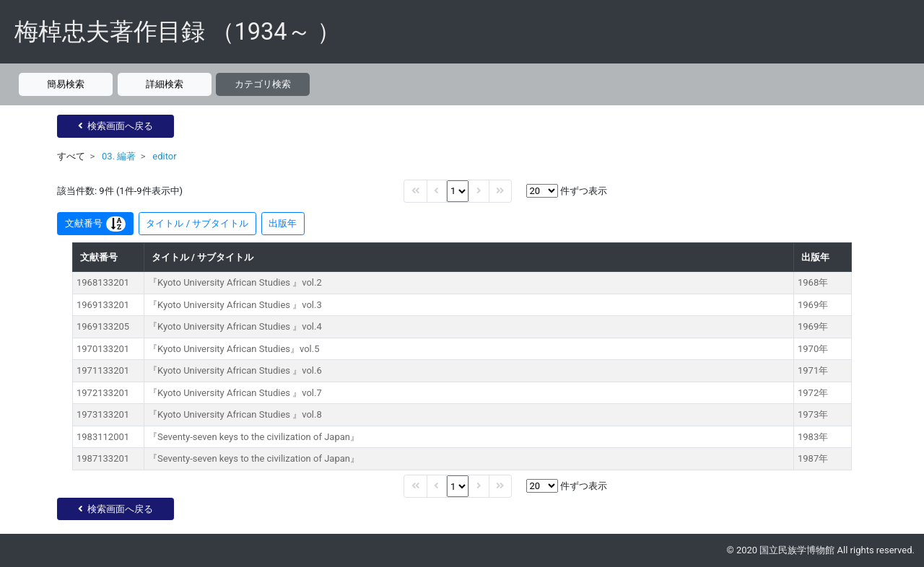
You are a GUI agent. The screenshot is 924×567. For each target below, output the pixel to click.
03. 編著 (119, 156)
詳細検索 (165, 84)
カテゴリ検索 (263, 84)
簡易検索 (66, 84)
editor (164, 156)
